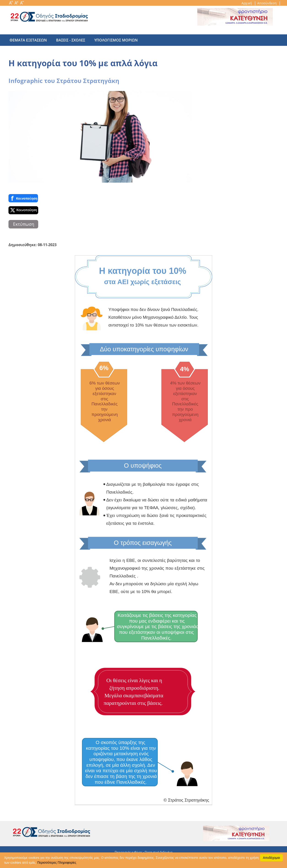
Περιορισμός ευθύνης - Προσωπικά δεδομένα (143, 852)
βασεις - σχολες (68, 40)
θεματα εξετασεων (28, 40)
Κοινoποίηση (23, 198)
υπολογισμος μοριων (111, 40)
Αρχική (247, 3)
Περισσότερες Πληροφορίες (57, 863)
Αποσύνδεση (267, 3)
